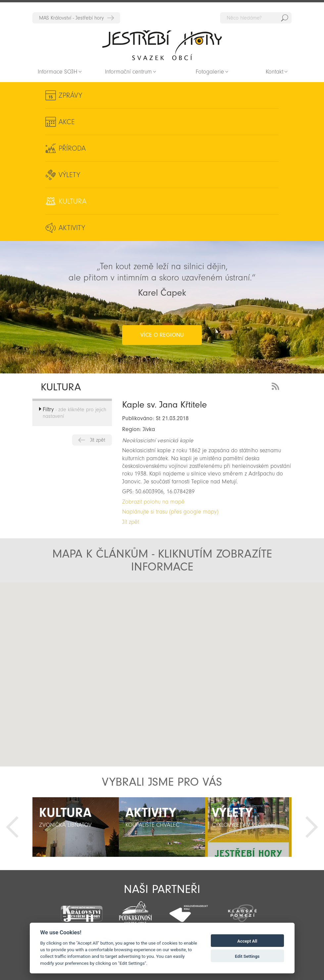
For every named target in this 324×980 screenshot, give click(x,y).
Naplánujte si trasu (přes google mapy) (170, 512)
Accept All (247, 941)
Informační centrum (128, 72)
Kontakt (275, 72)
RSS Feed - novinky (277, 386)
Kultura (72, 201)
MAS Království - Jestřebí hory (71, 18)
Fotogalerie (210, 72)
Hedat (285, 18)
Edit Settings (247, 956)
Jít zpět (98, 440)
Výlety (69, 175)
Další (312, 827)
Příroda (72, 148)
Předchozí (12, 827)
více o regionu (162, 335)
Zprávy (70, 95)
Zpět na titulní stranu (162, 45)
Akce (67, 122)
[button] (160, 687)
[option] (76, 827)
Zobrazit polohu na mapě (153, 502)
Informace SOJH (58, 72)
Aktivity (72, 228)
